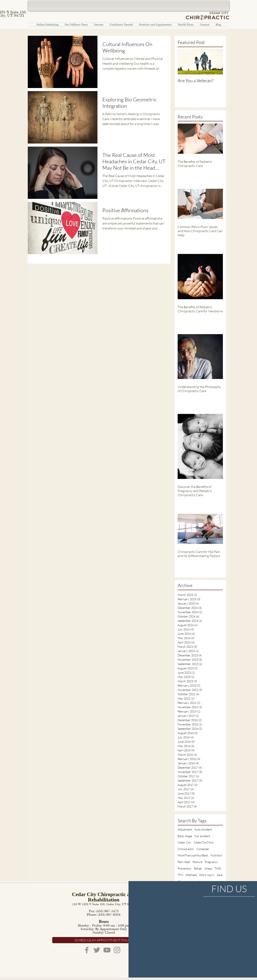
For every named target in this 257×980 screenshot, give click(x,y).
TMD (218, 868)
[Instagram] (117, 950)
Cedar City (184, 842)
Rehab (198, 868)
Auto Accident (203, 829)
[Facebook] (87, 950)
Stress (208, 868)
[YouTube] (107, 950)
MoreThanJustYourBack (193, 855)
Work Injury (207, 875)
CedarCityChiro (204, 842)
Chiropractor (186, 849)
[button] (99, 25)
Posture (197, 862)
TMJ (180, 875)
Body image (185, 836)
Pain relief (184, 862)
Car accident (202, 836)
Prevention (185, 868)
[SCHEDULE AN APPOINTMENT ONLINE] (104, 940)
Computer (203, 849)
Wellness (191, 875)
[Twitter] (97, 950)
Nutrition (216, 855)
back (220, 875)
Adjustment (185, 829)
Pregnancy (211, 862)
